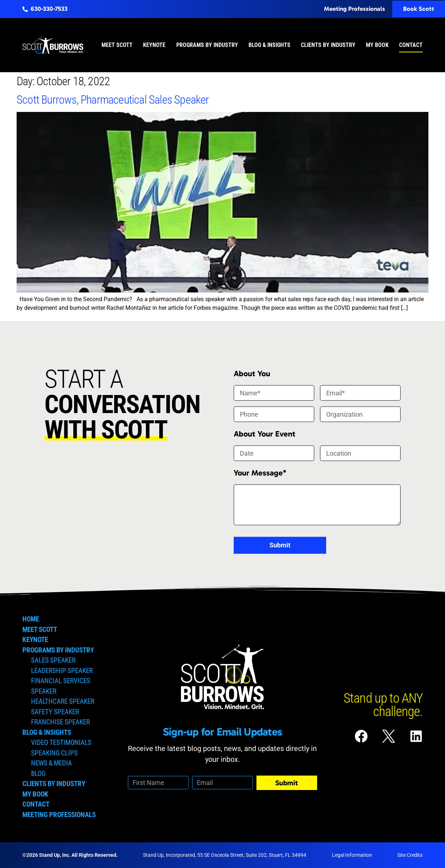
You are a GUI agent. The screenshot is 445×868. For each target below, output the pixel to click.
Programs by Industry (207, 45)
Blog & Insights (269, 45)
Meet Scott (117, 45)
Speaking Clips (54, 753)
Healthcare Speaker (63, 701)
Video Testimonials (61, 743)
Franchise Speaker (61, 722)
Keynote (154, 45)
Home (31, 619)
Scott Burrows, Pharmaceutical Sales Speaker (113, 100)
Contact (411, 45)
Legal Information (352, 855)
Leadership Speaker (62, 671)
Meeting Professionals (59, 815)
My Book (377, 45)
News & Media (51, 763)
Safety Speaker (55, 712)
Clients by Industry (328, 45)
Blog (38, 774)
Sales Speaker (53, 660)
